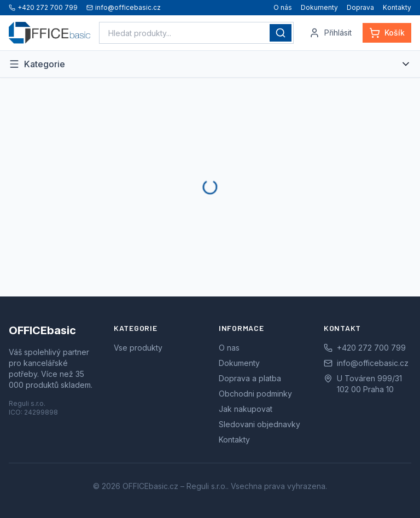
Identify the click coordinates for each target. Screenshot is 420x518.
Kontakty (397, 7)
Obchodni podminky (255, 394)
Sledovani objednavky (259, 424)
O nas (229, 348)
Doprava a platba (250, 378)
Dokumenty (319, 7)
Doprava (360, 7)
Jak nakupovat (246, 409)
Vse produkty (138, 348)
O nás (283, 7)
